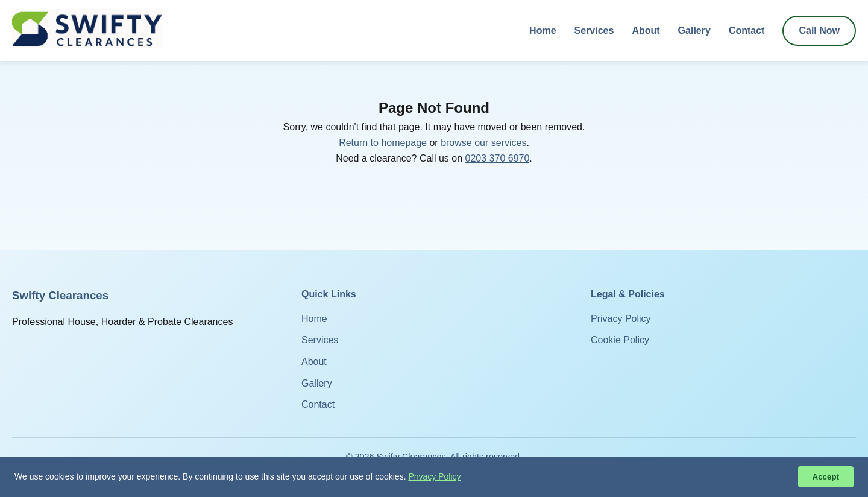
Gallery (694, 30)
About (646, 30)
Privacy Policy (621, 319)
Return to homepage (383, 143)
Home (542, 30)
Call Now (819, 30)
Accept (826, 477)
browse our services (483, 143)
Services (594, 30)
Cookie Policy (620, 340)
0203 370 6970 (498, 158)
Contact (747, 30)
